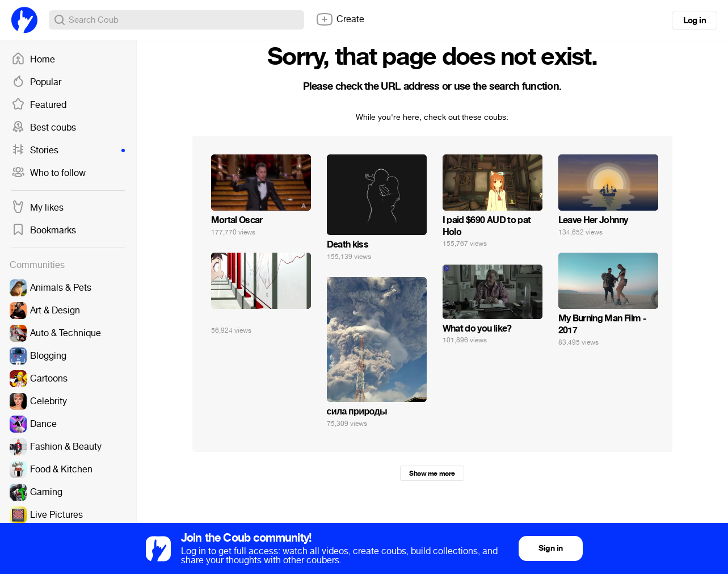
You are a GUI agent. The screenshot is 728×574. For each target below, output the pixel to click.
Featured (39, 105)
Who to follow (49, 173)
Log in (695, 20)
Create (340, 19)
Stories (68, 150)
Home (33, 60)
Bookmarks (44, 231)
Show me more (432, 474)
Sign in (550, 548)
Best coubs (44, 128)
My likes (37, 208)
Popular (36, 82)
